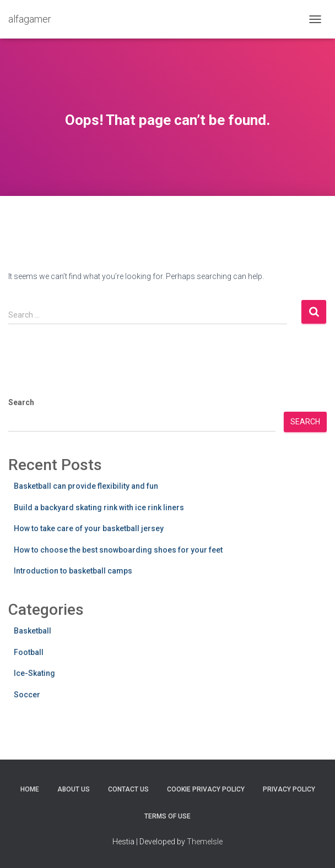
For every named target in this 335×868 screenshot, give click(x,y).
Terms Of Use (167, 816)
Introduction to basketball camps (73, 571)
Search (21, 402)
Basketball (33, 631)
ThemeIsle (205, 842)
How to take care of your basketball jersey (89, 528)
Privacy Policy (289, 789)
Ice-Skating (34, 673)
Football (29, 652)
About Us (74, 789)
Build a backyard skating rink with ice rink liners (99, 507)
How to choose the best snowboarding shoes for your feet (118, 550)
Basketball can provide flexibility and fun (86, 486)
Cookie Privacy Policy (206, 789)
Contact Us (128, 789)
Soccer (27, 695)
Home (30, 789)
